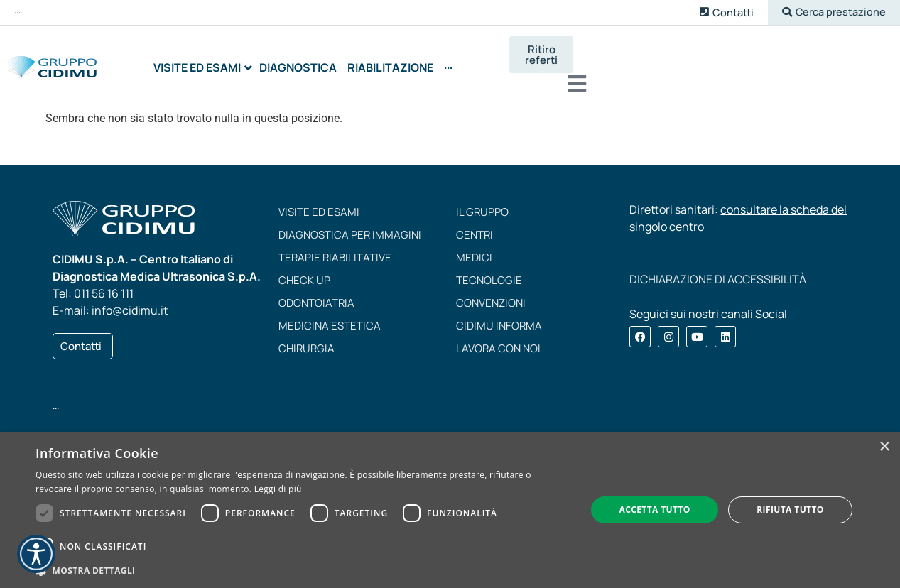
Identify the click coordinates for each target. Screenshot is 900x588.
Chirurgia (307, 338)
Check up (304, 269)
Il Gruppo (482, 201)
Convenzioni (491, 292)
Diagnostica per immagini (350, 224)
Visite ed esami (319, 201)
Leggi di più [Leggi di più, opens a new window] (278, 489)
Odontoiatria (316, 292)
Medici (474, 247)
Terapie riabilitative (335, 247)
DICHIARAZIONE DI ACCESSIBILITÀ (718, 268)
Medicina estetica (330, 315)
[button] (833, 12)
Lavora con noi (498, 338)
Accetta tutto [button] (654, 510)
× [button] (884, 447)
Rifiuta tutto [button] (790, 510)
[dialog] (450, 510)
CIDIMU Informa (499, 315)
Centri (475, 224)
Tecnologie (489, 269)
